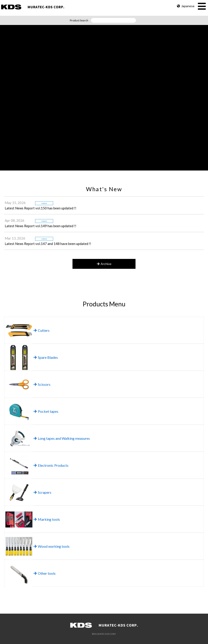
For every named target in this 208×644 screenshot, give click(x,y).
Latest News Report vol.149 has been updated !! (41, 226)
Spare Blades (46, 357)
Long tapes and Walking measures (62, 438)
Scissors (42, 384)
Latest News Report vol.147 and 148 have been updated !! (48, 244)
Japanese (186, 6)
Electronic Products (51, 465)
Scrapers (42, 492)
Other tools (45, 573)
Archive (104, 264)
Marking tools (47, 519)
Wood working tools (52, 546)
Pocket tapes (46, 411)
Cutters (42, 330)
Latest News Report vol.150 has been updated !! (41, 208)
